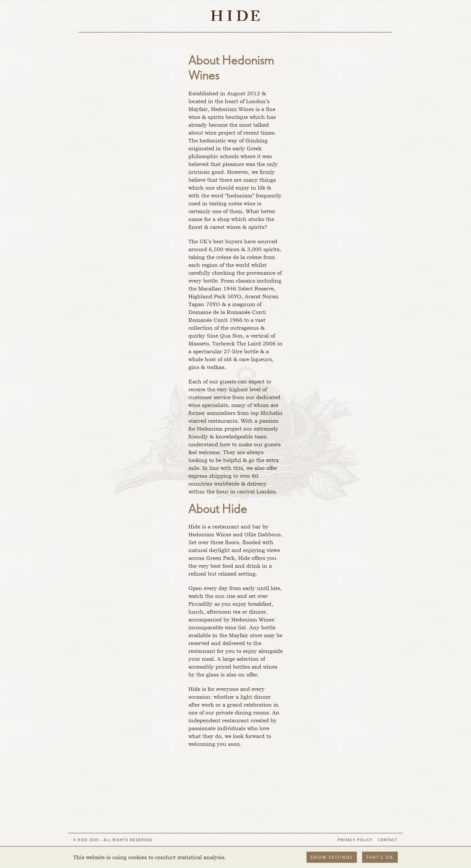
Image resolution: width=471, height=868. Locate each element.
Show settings (332, 858)
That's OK (380, 858)
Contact (388, 840)
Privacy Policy (355, 840)
